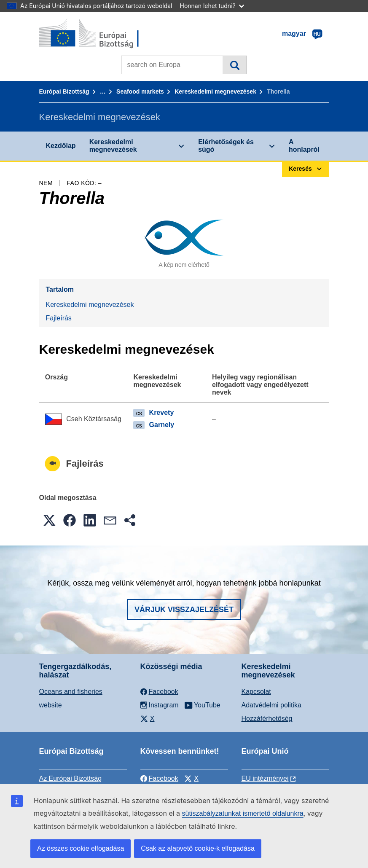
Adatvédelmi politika (271, 705)
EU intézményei (265, 778)
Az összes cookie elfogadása (81, 848)
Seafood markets (140, 91)
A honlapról (304, 146)
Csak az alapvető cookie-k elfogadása (198, 848)
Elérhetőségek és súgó (226, 146)
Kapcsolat (256, 692)
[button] (49, 520)
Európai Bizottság (64, 91)
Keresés (235, 65)
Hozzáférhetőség (267, 719)
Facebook (159, 778)
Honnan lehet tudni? (212, 6)
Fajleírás (59, 318)
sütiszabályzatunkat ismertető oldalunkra (243, 813)
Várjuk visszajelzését (184, 610)
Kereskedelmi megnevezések (215, 91)
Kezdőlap (61, 146)
